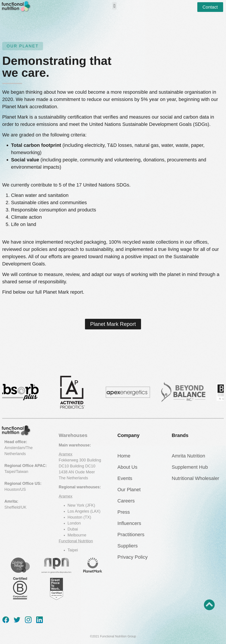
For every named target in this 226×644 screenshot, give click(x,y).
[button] (114, 6)
